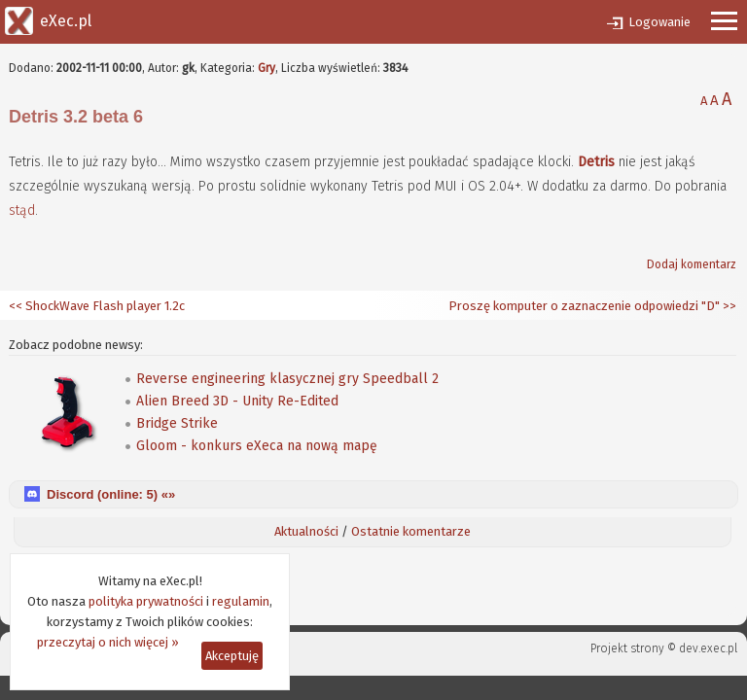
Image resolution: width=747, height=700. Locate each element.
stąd (22, 210)
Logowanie (659, 22)
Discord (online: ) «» (111, 494)
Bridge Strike (177, 423)
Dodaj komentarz (692, 264)
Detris (596, 162)
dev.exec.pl (708, 648)
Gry (267, 68)
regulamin (241, 601)
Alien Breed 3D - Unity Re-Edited (237, 401)
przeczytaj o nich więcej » (108, 642)
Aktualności (306, 531)
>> (728, 306)
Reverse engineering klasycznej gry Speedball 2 (287, 379)
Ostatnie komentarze (411, 531)
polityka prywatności (146, 601)
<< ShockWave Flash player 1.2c (97, 306)
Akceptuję (232, 656)
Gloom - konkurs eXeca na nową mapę (257, 446)
